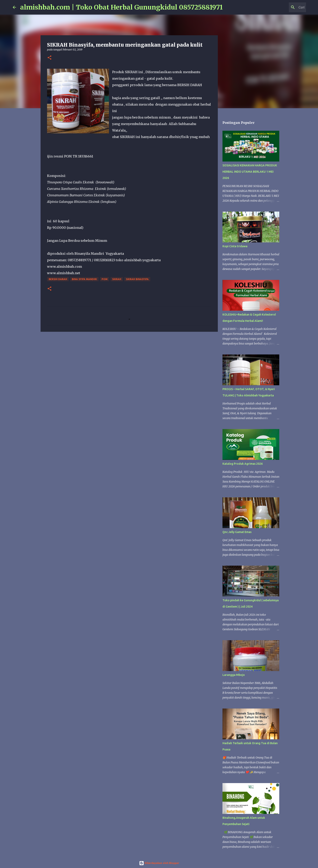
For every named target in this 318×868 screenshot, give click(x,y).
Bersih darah (58, 279)
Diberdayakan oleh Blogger (159, 863)
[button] (49, 58)
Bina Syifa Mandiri (84, 279)
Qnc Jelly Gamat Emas (237, 532)
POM (105, 279)
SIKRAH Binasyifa (137, 279)
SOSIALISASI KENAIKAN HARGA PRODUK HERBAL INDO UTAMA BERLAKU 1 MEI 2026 (250, 172)
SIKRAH (117, 279)
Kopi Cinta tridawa (235, 246)
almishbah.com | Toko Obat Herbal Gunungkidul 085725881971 (121, 7)
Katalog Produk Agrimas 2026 (243, 464)
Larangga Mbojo (234, 675)
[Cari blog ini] (285, 7)
